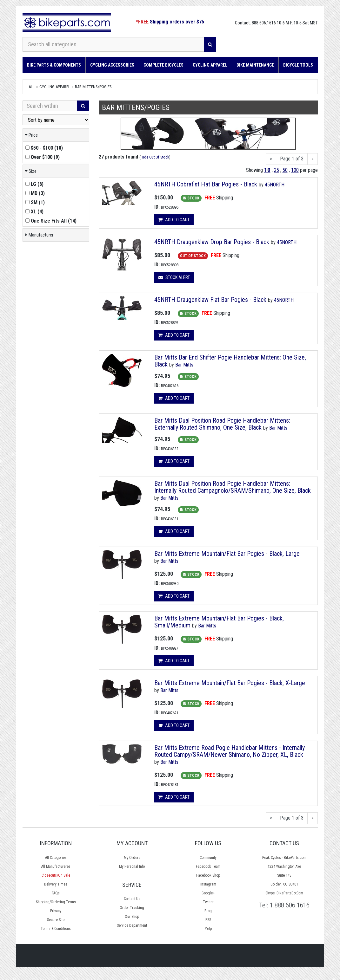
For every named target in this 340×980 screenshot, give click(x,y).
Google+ (208, 893)
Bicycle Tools (298, 65)
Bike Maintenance (255, 65)
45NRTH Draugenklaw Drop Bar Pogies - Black (212, 242)
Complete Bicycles (163, 65)
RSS (208, 920)
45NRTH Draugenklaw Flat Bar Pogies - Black (210, 300)
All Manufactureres (56, 866)
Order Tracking (132, 908)
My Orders (132, 858)
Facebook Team (208, 866)
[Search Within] (50, 106)
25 (277, 170)
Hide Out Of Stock (155, 157)
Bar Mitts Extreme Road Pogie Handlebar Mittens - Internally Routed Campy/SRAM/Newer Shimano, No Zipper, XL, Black (230, 751)
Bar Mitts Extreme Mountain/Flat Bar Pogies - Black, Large (227, 554)
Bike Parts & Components (54, 65)
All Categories (56, 858)
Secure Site (56, 920)
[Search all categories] (113, 44)
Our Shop (132, 917)
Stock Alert (174, 277)
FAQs (56, 893)
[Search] (210, 44)
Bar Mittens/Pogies (93, 87)
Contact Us (132, 899)
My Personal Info (132, 866)
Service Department (132, 925)
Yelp (208, 929)
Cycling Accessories (112, 65)
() (44, 148)
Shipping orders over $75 (170, 22)
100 (295, 170)
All (32, 87)
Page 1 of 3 (292, 159)
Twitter (208, 902)
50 (285, 170)
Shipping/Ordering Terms (56, 902)
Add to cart (174, 220)
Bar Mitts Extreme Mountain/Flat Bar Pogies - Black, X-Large (230, 683)
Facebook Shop (208, 875)
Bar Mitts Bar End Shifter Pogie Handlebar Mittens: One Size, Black (230, 361)
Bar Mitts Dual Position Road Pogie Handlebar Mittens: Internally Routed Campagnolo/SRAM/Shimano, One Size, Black (233, 487)
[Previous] (271, 159)
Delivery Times (56, 884)
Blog (208, 911)
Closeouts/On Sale (56, 875)
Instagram (208, 884)
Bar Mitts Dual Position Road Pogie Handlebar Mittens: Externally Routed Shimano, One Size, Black (222, 424)
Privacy (56, 911)
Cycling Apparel (210, 65)
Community (208, 858)
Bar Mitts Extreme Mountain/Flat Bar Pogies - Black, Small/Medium (219, 622)
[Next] (313, 159)
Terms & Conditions (56, 929)
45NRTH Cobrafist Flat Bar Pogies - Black (206, 184)
